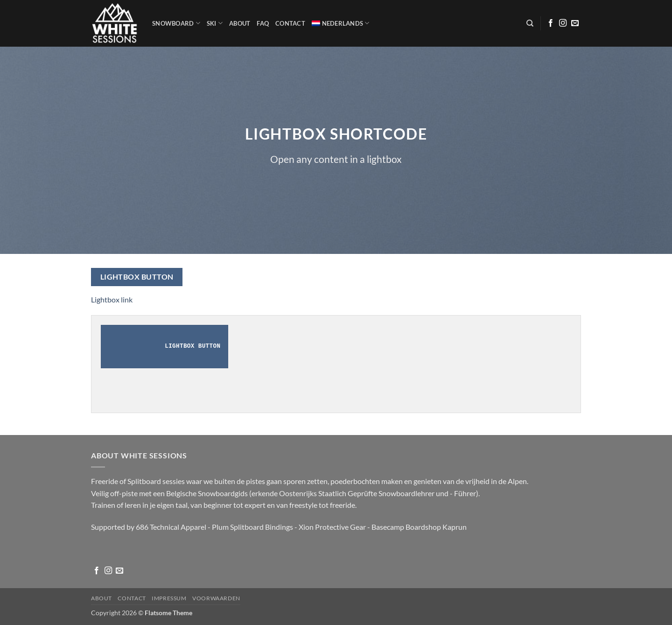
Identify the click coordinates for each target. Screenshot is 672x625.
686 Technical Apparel (171, 527)
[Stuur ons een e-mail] (575, 23)
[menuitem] (341, 23)
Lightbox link (112, 299)
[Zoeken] (530, 23)
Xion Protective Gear (332, 527)
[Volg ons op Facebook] (551, 23)
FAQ (263, 23)
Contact (290, 23)
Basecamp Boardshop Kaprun (419, 527)
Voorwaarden (216, 598)
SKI (215, 23)
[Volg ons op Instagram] (563, 23)
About (240, 23)
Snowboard (176, 23)
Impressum (169, 598)
